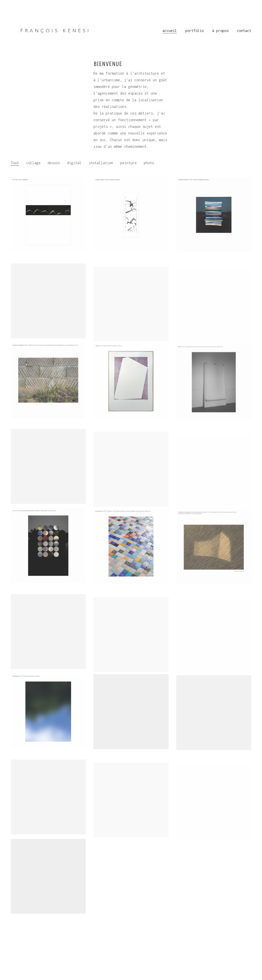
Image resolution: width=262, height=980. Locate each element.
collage (33, 163)
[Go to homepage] (56, 31)
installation (101, 163)
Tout (15, 163)
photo (149, 163)
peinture (128, 163)
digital (74, 163)
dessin (54, 163)
